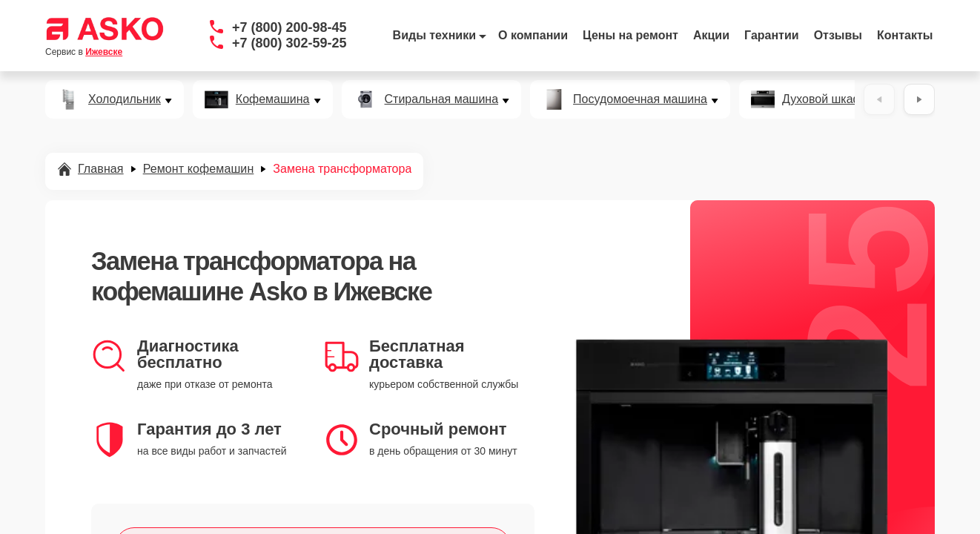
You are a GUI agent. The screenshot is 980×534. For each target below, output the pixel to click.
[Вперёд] (919, 99)
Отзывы (838, 35)
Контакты (905, 35)
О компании (533, 35)
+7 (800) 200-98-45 (289, 27)
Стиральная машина (442, 99)
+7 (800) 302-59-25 (289, 43)
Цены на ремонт (630, 35)
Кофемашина (273, 99)
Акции (711, 35)
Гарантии (772, 35)
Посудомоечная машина (640, 99)
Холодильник (125, 99)
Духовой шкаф (822, 99)
